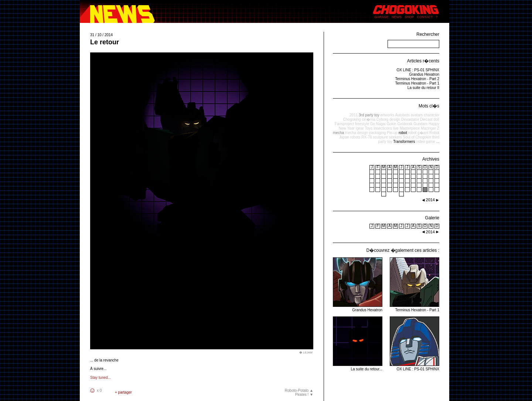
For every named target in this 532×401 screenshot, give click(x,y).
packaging (378, 133)
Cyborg (382, 119)
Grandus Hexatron (424, 74)
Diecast (426, 119)
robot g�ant (418, 133)
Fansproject (344, 124)
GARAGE (382, 17)
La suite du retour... (358, 367)
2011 (354, 115)
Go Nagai (378, 124)
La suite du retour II (423, 88)
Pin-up (392, 133)
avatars (417, 115)
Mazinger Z (430, 128)
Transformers (404, 142)
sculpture (380, 137)
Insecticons (383, 128)
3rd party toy (369, 115)
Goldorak (405, 124)
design (395, 119)
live (396, 128)
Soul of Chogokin (417, 137)
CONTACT (425, 17)
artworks (387, 115)
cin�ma (369, 119)
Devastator (410, 119)
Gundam (420, 124)
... (438, 142)
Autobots (402, 115)
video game (426, 142)
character (432, 115)
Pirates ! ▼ (304, 395)
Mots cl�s (429, 106)
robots (355, 137)
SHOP (409, 17)
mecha (338, 133)
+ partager (123, 392)
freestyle (362, 124)
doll (436, 119)
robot (403, 133)
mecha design (357, 133)
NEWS (397, 17)
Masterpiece (410, 128)
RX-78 (366, 137)
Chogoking (352, 119)
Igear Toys (364, 128)
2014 (430, 232)
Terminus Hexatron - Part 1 (417, 83)
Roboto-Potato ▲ (299, 390)
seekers (395, 137)
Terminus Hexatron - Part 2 (417, 79)
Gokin (392, 124)
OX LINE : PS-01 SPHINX (418, 70)
